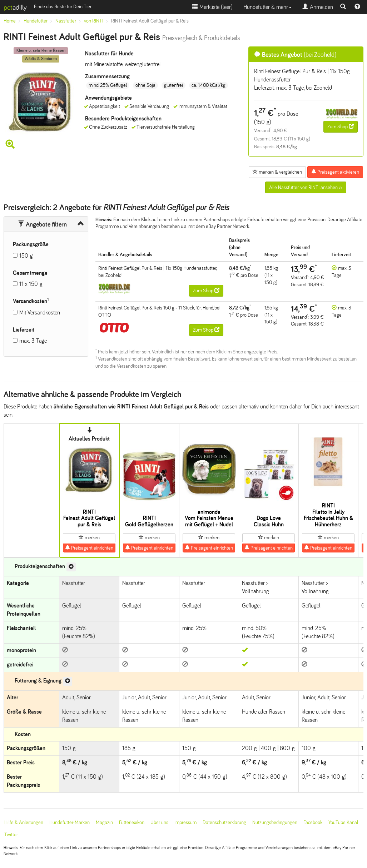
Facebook (313, 822)
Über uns (159, 822)
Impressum (185, 822)
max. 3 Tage (33, 341)
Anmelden (318, 7)
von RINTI (94, 21)
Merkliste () (212, 7)
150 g (26, 256)
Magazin (104, 822)
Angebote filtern (42, 224)
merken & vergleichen (277, 172)
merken (89, 537)
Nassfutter (66, 21)
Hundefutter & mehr (267, 7)
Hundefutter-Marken (70, 822)
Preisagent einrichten (89, 548)
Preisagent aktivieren (335, 172)
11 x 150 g (31, 284)
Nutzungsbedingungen (275, 822)
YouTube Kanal (343, 822)
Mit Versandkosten (40, 313)
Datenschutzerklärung (224, 822)
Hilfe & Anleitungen (24, 822)
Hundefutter (36, 21)
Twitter (11, 835)
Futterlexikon (132, 822)
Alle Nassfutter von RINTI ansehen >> (306, 187)
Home (10, 21)
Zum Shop (341, 127)
